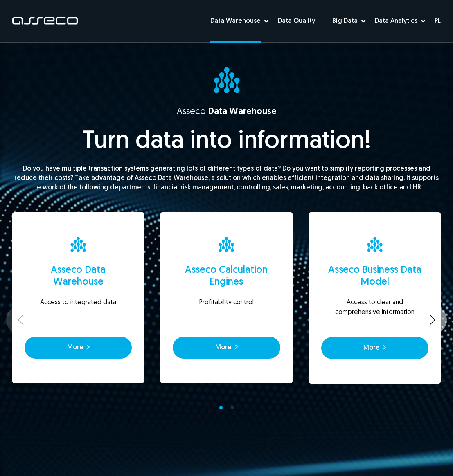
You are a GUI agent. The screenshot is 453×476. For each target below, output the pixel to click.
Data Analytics (396, 21)
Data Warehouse (236, 21)
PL (438, 21)
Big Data (345, 21)
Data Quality (296, 21)
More (78, 347)
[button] (221, 408)
